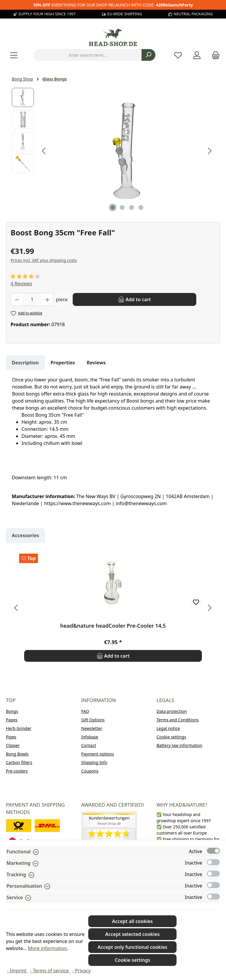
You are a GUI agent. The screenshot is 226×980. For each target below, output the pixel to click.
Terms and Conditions (178, 720)
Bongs (12, 711)
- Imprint (17, 971)
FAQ (85, 711)
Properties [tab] (63, 363)
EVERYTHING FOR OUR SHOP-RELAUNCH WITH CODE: (113, 5)
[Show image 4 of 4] (141, 207)
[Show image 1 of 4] (113, 207)
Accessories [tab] (25, 535)
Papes (12, 720)
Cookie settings (171, 737)
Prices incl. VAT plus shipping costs (44, 260)
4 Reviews (21, 284)
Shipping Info (94, 762)
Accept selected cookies (133, 934)
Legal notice (168, 728)
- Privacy (81, 971)
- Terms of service (50, 971)
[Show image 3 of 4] (132, 207)
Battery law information (180, 745)
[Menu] (14, 55)
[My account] (197, 55)
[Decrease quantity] (17, 299)
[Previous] (44, 151)
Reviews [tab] (96, 363)
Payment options (98, 754)
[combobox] (88, 55)
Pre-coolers (17, 771)
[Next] (210, 151)
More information (48, 948)
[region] (113, 151)
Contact (89, 745)
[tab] (25, 363)
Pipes (11, 737)
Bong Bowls (17, 754)
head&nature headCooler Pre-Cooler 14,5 (113, 626)
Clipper (13, 745)
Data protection (172, 711)
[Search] (148, 55)
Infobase (90, 737)
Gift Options (93, 720)
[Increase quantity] (48, 299)
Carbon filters (19, 762)
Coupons (90, 771)
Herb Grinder (19, 728)
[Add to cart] (134, 299)
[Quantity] (32, 299)
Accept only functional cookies (133, 947)
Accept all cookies (132, 921)
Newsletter (92, 728)
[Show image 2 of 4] (122, 207)
